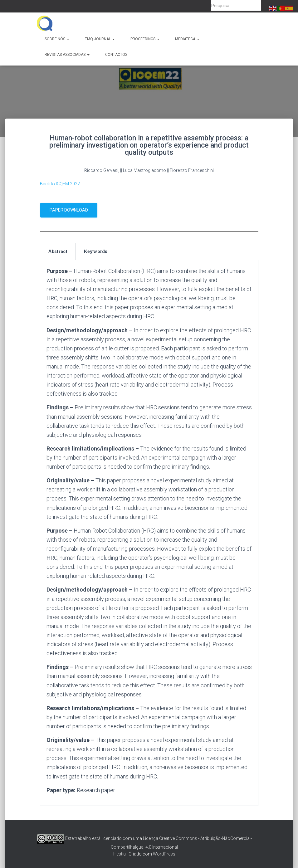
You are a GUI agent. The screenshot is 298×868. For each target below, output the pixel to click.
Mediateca (187, 39)
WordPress (164, 854)
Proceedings (145, 39)
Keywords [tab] (95, 251)
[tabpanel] (149, 533)
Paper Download (69, 210)
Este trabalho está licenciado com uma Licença (98, 838)
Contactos (116, 55)
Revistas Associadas (67, 55)
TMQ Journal (100, 39)
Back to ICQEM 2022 (60, 184)
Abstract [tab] (58, 251)
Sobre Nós (57, 39)
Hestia (120, 854)
